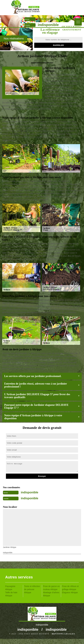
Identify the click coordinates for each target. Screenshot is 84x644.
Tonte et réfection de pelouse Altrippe (32, 589)
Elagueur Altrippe (70, 592)
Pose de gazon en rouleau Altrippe (51, 588)
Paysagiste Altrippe (10, 588)
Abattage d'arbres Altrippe (51, 594)
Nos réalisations (14, 38)
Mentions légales (63, 634)
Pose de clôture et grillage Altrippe (70, 588)
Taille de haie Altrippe (11, 594)
